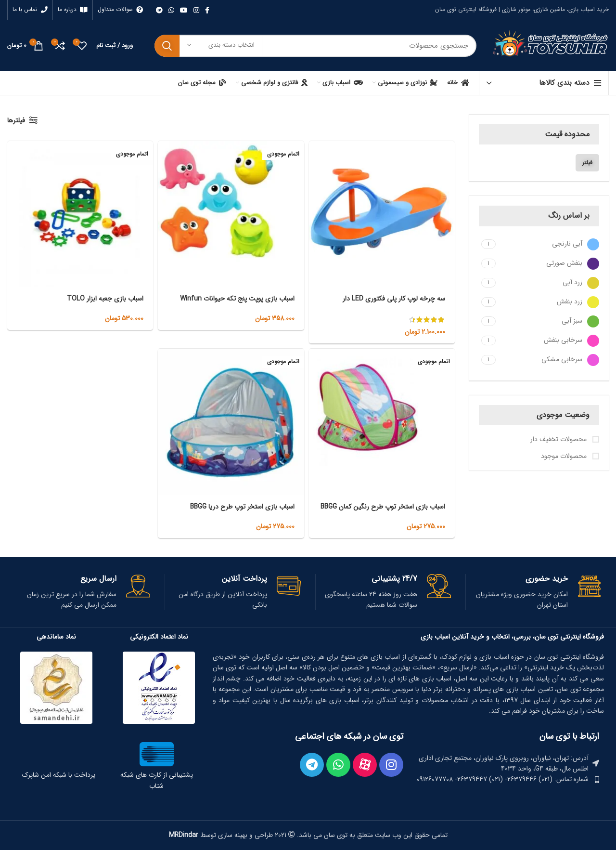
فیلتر (587, 163)
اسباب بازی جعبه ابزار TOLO (105, 299)
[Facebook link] (207, 10)
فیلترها (16, 120)
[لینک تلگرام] (159, 10)
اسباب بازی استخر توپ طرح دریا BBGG (242, 507)
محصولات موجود (565, 457)
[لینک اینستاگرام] (196, 10)
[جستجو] (315, 46)
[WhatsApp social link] (171, 10)
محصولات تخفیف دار (559, 440)
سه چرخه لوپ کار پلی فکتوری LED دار (394, 299)
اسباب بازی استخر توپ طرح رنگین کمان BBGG (383, 507)
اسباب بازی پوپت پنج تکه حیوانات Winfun (237, 299)
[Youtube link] (184, 10)
